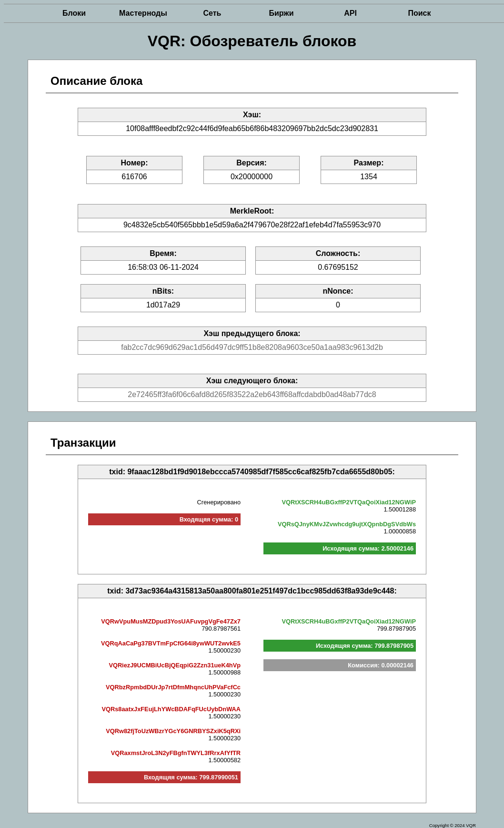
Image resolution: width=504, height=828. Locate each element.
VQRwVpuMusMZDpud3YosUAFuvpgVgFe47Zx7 (171, 621)
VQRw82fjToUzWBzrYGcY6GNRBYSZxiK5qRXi (173, 731)
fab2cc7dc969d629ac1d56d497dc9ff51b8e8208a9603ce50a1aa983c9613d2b (252, 347)
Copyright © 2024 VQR (453, 825)
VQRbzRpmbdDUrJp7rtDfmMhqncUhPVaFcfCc (173, 687)
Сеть (212, 13)
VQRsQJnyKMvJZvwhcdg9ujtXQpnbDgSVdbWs (347, 524)
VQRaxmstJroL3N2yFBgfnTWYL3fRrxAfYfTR (176, 753)
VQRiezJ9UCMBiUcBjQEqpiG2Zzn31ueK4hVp (175, 665)
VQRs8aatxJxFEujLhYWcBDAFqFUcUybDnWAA (171, 709)
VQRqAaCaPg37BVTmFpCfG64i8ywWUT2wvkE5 (171, 643)
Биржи (281, 13)
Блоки (74, 13)
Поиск (419, 13)
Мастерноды (143, 13)
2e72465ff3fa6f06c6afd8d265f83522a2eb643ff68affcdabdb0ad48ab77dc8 (252, 394)
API (350, 13)
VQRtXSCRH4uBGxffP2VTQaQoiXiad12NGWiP (349, 502)
